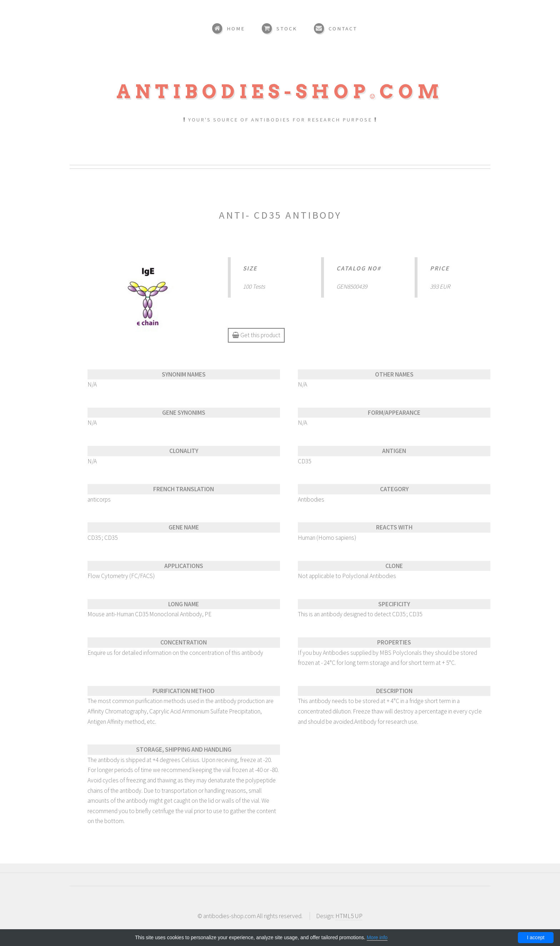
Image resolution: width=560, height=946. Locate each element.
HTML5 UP (349, 916)
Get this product (256, 335)
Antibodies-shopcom (280, 92)
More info (377, 937)
